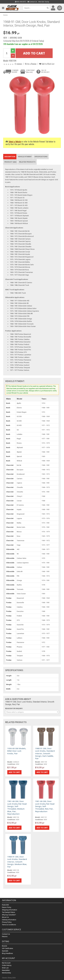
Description (10, 157)
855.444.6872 (21, 2)
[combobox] (32, 712)
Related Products (27, 162)
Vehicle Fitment (25, 157)
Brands (5, 946)
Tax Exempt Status (8, 912)
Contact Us (32, 2)
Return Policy (7, 907)
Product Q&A (10, 162)
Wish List (5, 968)
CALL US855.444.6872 (45, 71)
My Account (6, 963)
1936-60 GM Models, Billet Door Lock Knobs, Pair (17, 751)
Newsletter (6, 970)
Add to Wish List (47, 64)
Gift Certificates (7, 948)
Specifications (41, 157)
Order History (7, 965)
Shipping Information (10, 910)
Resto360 (5, 905)
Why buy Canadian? (9, 915)
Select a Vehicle (15, 141)
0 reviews (18, 64)
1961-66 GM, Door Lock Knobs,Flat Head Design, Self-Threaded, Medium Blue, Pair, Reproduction (17, 808)
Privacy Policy (7, 922)
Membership (6, 973)
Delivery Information (9, 920)
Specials (5, 951)
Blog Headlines (7, 953)
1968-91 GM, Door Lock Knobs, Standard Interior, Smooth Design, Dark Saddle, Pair (45, 753)
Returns (5, 937)
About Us (5, 917)
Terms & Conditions (9, 925)
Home (5, 15)
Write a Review (31, 64)
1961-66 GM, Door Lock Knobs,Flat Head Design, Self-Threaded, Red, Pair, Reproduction (45, 806)
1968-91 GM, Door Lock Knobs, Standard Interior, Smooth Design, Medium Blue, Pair (17, 862)
